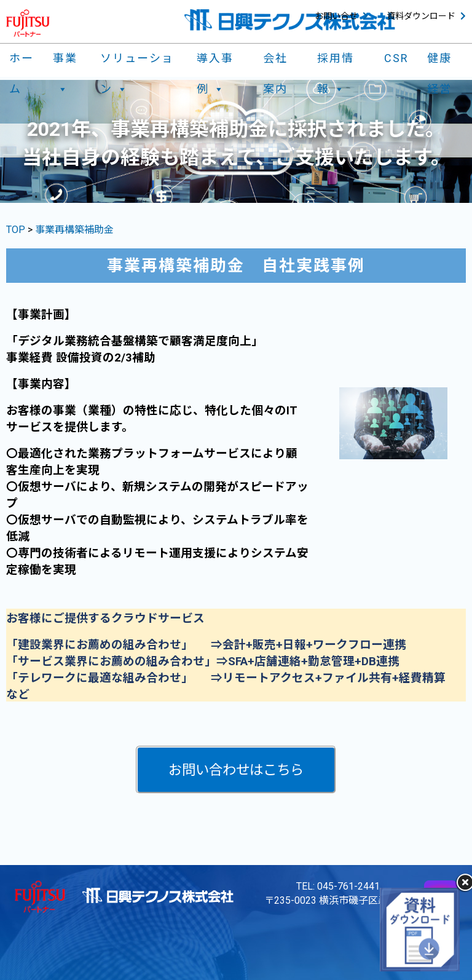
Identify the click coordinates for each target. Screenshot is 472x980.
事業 (65, 61)
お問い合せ (336, 16)
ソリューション (137, 61)
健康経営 (439, 61)
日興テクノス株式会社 (290, 20)
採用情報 (336, 61)
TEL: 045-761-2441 (338, 886)
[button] (236, 770)
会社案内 (275, 61)
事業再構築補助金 (74, 230)
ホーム (22, 61)
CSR (396, 58)
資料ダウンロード (421, 16)
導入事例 (215, 61)
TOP (17, 230)
